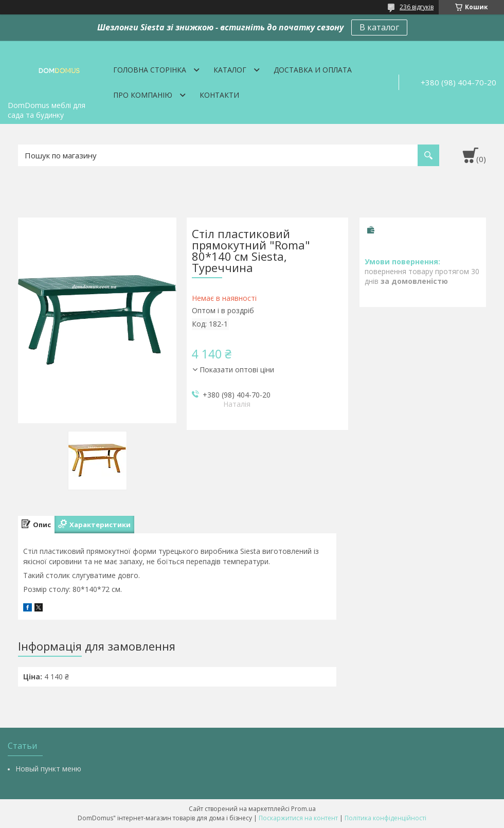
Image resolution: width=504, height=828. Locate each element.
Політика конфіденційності (385, 818)
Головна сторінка (150, 70)
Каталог (230, 70)
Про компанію (143, 95)
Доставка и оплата (313, 70)
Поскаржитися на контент (298, 818)
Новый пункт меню (48, 769)
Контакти (219, 95)
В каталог (379, 27)
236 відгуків (417, 7)
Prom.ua (303, 809)
